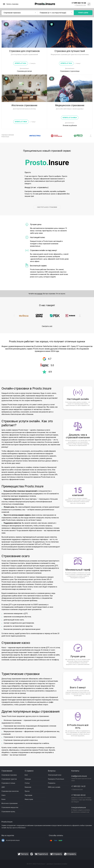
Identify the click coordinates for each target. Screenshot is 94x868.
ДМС (3, 787)
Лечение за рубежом (70, 125)
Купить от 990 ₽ (21, 122)
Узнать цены (83, 13)
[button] (22, 136)
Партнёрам (28, 795)
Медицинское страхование (70, 105)
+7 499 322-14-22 (78, 786)
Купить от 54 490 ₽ (70, 118)
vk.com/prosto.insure (13, 840)
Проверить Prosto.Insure (56, 779)
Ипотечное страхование (24, 105)
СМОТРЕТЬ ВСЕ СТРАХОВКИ (47, 207)
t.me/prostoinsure (79, 808)
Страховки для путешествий (70, 51)
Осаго (3, 795)
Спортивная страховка (9, 775)
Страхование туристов (9, 779)
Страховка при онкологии (10, 791)
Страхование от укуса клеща (70, 71)
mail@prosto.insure (79, 776)
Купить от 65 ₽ (21, 63)
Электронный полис (55, 775)
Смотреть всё (47, 326)
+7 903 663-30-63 (78, 795)
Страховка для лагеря (24, 71)
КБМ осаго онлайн (54, 787)
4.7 (50, 359)
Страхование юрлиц (8, 812)
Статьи (27, 783)
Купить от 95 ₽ (66, 63)
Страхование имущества (10, 807)
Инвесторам (29, 799)
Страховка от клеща (8, 783)
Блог (26, 775)
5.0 (52, 365)
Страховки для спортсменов (24, 51)
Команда (28, 779)
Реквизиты (52, 783)
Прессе (27, 791)
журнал (40, 294)
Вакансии (28, 787)
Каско (3, 799)
